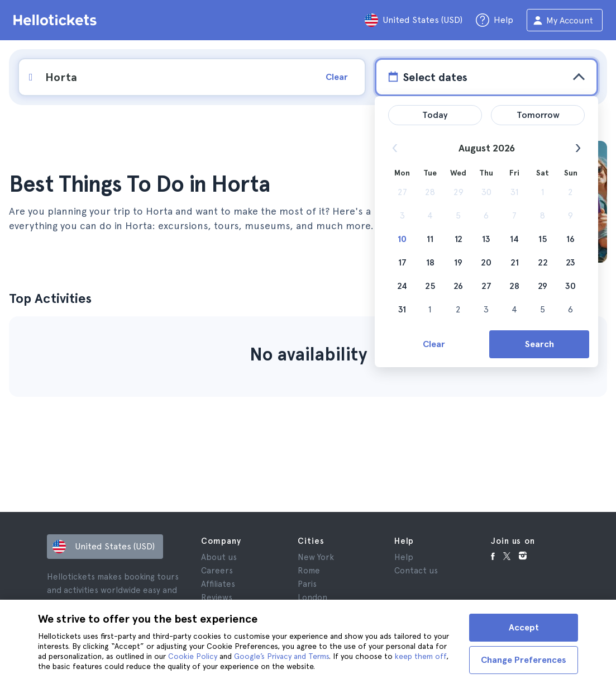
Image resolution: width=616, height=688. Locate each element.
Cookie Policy (193, 656)
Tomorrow (538, 115)
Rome (309, 571)
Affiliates (218, 584)
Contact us (416, 571)
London (312, 597)
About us (219, 557)
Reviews (217, 597)
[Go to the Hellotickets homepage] (57, 20)
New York (316, 557)
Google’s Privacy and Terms (281, 656)
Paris (307, 584)
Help (404, 557)
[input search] (167, 77)
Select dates (426, 77)
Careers (217, 571)
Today (435, 115)
